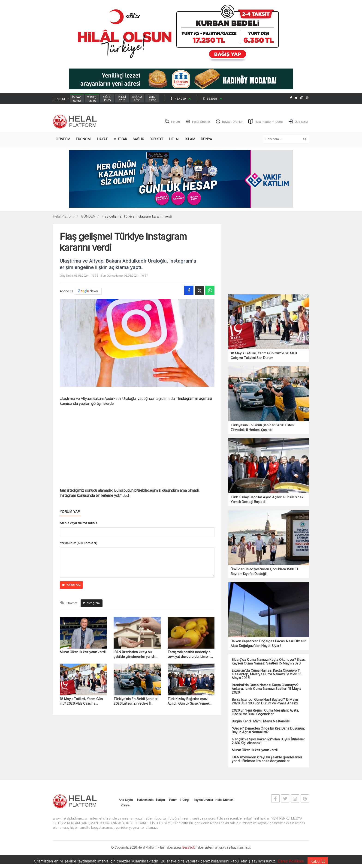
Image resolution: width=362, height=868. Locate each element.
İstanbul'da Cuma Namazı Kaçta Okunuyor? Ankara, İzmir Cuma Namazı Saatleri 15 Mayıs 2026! (266, 689)
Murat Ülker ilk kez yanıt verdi (83, 717)
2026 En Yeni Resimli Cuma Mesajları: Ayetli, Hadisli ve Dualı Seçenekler (265, 712)
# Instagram (92, 668)
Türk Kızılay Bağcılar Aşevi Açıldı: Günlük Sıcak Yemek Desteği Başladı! (189, 766)
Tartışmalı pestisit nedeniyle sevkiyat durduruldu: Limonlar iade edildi (191, 719)
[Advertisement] (29, 119)
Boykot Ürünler (203, 811)
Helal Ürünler (224, 811)
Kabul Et (318, 861)
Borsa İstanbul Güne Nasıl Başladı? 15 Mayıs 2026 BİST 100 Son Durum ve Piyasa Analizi (265, 701)
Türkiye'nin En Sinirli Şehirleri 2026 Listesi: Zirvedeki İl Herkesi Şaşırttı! (136, 766)
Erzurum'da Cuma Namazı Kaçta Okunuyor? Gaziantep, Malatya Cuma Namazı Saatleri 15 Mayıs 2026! (267, 674)
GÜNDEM (63, 139)
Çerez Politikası (291, 861)
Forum (173, 811)
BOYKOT (157, 139)
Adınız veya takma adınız (78, 523)
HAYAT (103, 139)
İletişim (160, 811)
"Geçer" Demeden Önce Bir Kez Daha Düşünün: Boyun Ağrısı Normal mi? (268, 730)
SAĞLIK (138, 139)
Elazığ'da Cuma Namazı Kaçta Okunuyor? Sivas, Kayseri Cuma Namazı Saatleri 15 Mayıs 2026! (269, 661)
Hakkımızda (145, 811)
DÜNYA (207, 139)
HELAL (174, 139)
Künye (125, 817)
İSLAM (190, 139)
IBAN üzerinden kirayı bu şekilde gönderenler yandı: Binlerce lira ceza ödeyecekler (135, 719)
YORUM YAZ (71, 585)
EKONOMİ (84, 139)
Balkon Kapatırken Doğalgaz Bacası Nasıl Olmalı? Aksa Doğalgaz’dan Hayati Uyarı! (268, 643)
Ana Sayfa (126, 811)
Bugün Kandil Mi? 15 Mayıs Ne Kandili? (261, 721)
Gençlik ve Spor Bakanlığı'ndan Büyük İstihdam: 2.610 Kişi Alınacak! (268, 741)
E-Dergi (184, 811)
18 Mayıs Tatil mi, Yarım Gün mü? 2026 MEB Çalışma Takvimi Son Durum (81, 766)
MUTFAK (120, 139)
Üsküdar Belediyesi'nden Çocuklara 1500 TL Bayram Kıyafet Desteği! (265, 571)
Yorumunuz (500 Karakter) (78, 543)
